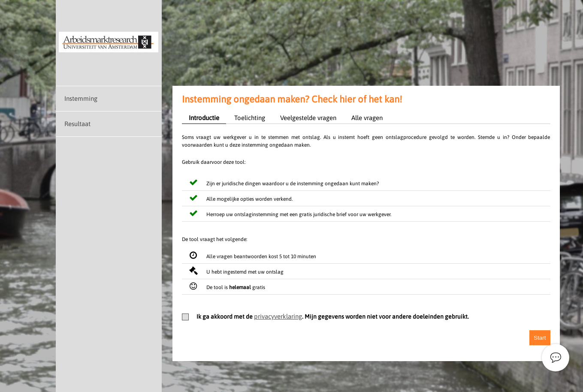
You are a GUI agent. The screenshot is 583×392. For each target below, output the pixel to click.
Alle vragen (367, 118)
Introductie (204, 118)
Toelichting (250, 118)
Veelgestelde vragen (308, 118)
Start (540, 338)
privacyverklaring (278, 316)
